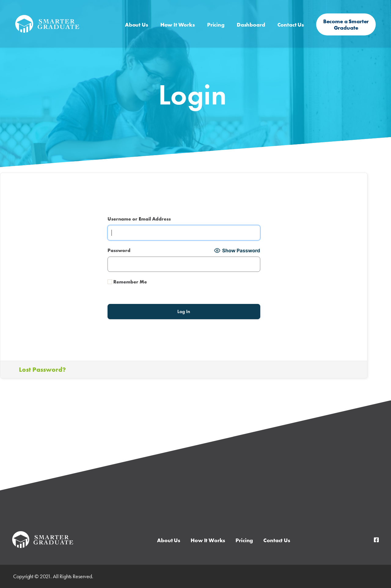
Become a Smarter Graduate (346, 20)
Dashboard (251, 20)
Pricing (216, 20)
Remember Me (127, 282)
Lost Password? (42, 369)
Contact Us (291, 20)
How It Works (178, 20)
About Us (137, 20)
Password (119, 250)
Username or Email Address (139, 219)
